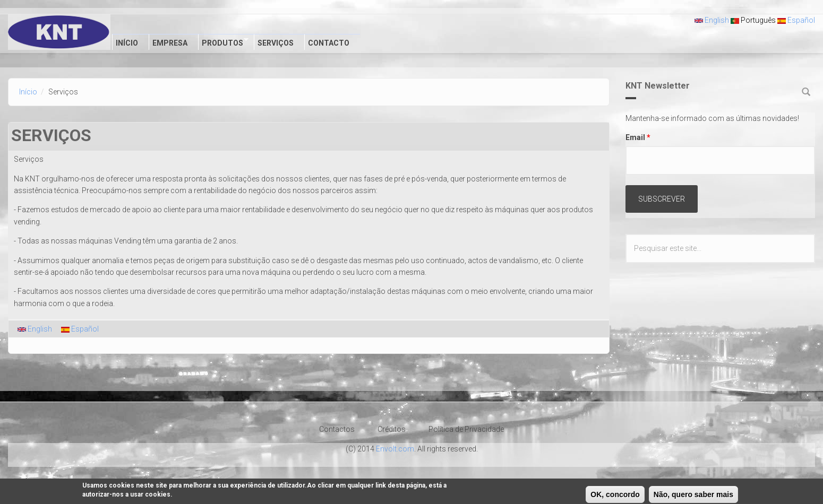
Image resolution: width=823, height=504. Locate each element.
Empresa (170, 43)
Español (796, 20)
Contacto (329, 43)
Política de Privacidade (466, 429)
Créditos (392, 429)
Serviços (276, 43)
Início (127, 43)
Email (638, 137)
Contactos (337, 429)
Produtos (223, 42)
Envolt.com (395, 449)
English (712, 20)
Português (753, 20)
